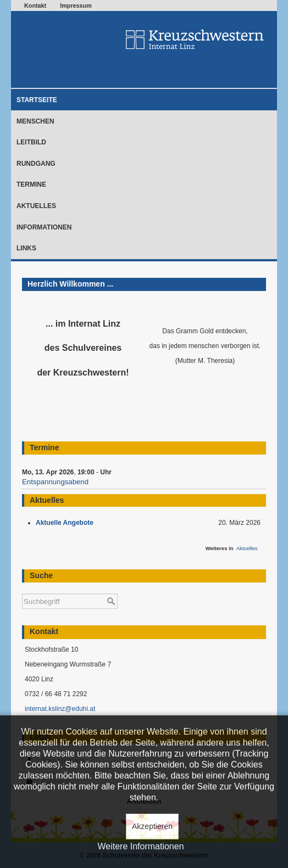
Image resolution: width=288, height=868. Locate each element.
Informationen (44, 227)
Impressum (76, 5)
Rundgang (36, 164)
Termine (31, 184)
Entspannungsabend (55, 482)
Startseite (37, 100)
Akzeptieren (152, 826)
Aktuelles (36, 206)
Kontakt (35, 5)
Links (26, 248)
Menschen (35, 121)
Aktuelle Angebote (67, 523)
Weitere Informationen (140, 846)
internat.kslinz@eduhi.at (60, 709)
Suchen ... (22, 588)
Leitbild (31, 142)
